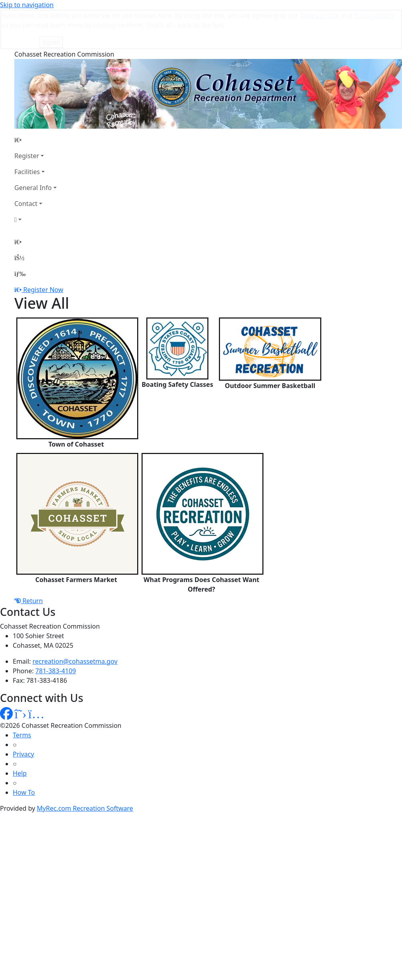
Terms (22, 695)
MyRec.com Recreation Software (85, 768)
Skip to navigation (27, 5)
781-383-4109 (56, 631)
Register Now (43, 250)
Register (27, 116)
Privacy (23, 714)
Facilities (27, 132)
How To (24, 753)
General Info (33, 148)
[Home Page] (35, 100)
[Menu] (20, 234)
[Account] (35, 180)
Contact (26, 164)
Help (20, 733)
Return (29, 561)
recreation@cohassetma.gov (75, 621)
